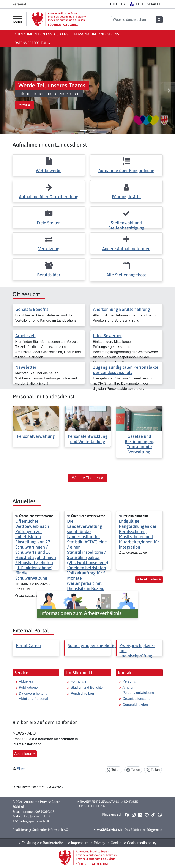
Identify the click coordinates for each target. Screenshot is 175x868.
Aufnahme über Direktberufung (49, 197)
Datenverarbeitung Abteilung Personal (33, 696)
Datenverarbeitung (32, 43)
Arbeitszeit (25, 336)
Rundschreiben (82, 693)
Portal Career (29, 645)
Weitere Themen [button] (87, 478)
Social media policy (140, 843)
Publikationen (29, 687)
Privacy (98, 843)
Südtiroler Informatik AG (50, 830)
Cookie (114, 843)
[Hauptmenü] (18, 19)
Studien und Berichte (87, 687)
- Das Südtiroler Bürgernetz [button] (128, 830)
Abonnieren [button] (25, 754)
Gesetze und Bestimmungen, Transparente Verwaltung (139, 444)
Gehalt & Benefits (32, 309)
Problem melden (92, 806)
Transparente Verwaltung (98, 802)
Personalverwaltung (36, 436)
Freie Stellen (49, 223)
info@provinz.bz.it (37, 816)
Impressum (78, 843)
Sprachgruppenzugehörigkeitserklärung (105, 645)
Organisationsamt (136, 699)
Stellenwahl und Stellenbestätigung (126, 225)
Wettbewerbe (49, 170)
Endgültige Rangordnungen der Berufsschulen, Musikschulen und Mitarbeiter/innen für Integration (139, 534)
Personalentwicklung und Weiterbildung (88, 439)
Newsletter (26, 367)
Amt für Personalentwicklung (138, 690)
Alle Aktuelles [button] (149, 579)
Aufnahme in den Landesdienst (42, 34)
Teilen (114, 770)
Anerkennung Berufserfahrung (121, 309)
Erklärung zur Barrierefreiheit (42, 843)
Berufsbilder (49, 275)
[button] (6, 90)
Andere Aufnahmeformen (126, 249)
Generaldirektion (135, 705)
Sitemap (23, 769)
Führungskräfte (126, 197)
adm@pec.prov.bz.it (35, 821)
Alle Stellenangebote (126, 275)
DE (114, 4)
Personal (129, 681)
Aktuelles (26, 681)
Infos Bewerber (107, 336)
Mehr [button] (24, 105)
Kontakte (130, 802)
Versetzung (49, 249)
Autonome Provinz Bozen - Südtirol (37, 804)
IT (123, 4)
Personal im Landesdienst (98, 34)
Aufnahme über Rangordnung (126, 170)
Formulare (79, 681)
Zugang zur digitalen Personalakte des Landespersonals (126, 370)
